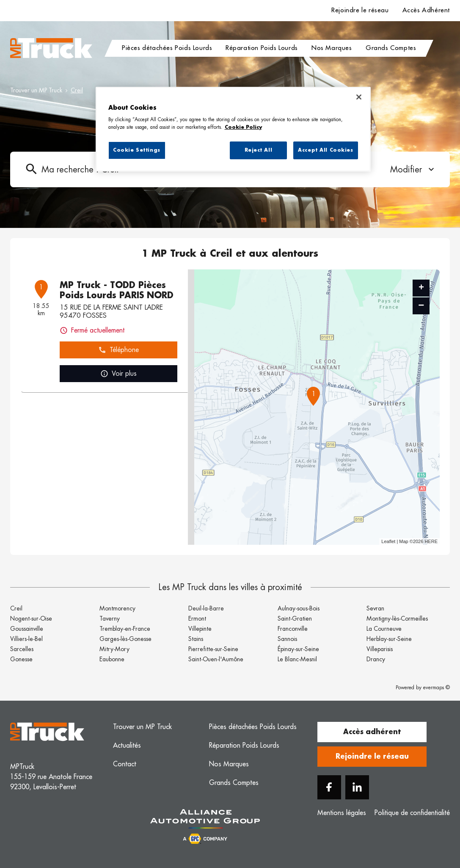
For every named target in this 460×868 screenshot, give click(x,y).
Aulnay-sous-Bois (299, 608)
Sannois (287, 639)
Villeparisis (380, 649)
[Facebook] (329, 787)
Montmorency (117, 608)
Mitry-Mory (114, 649)
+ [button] (421, 288)
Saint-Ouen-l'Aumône (216, 659)
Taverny (110, 618)
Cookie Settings (137, 150)
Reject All (259, 150)
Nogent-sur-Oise (31, 618)
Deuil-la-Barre (206, 608)
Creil (77, 90)
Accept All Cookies (325, 150)
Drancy (376, 659)
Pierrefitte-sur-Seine (213, 649)
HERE (431, 541)
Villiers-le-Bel (26, 639)
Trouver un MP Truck (36, 90)
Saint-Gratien (295, 618)
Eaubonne (112, 659)
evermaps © (437, 688)
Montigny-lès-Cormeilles (397, 618)
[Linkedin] (357, 787)
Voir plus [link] (118, 374)
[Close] (359, 97)
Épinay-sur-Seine (298, 649)
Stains (196, 639)
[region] (233, 129)
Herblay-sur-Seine (389, 639)
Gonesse (21, 659)
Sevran (375, 608)
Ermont (197, 618)
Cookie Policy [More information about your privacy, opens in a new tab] (243, 127)
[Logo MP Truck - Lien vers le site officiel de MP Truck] (51, 48)
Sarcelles (22, 649)
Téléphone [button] (118, 350)
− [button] (421, 306)
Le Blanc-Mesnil (297, 659)
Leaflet (388, 541)
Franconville (293, 629)
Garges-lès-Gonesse (125, 639)
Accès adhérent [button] (372, 732)
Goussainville (27, 629)
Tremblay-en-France (125, 629)
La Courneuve (384, 629)
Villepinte (200, 629)
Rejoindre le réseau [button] (372, 757)
